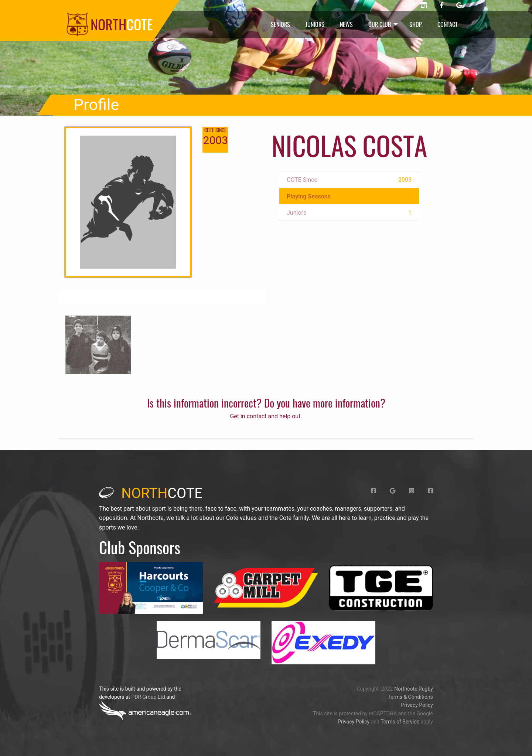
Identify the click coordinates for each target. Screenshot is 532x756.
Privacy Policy (417, 705)
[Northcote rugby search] (405, 6)
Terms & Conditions (410, 697)
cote (151, 493)
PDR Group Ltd (148, 697)
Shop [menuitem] (416, 24)
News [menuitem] (346, 24)
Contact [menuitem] (448, 24)
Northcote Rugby (414, 689)
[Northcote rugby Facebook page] (442, 6)
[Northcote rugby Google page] (459, 6)
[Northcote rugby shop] (424, 6)
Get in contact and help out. (266, 416)
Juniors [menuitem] (315, 24)
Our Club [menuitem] (380, 24)
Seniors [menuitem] (280, 24)
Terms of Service (400, 722)
